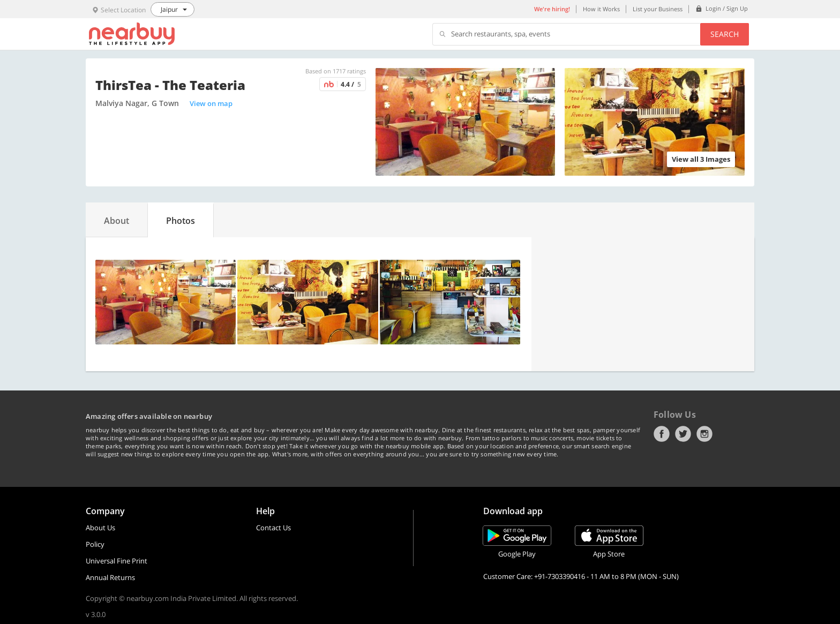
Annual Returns (110, 577)
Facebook (662, 434)
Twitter (683, 434)
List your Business (658, 9)
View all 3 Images (701, 159)
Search (725, 34)
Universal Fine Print (117, 561)
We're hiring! (552, 9)
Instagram (704, 434)
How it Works (601, 9)
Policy (95, 544)
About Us (100, 528)
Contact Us (273, 528)
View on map (211, 103)
